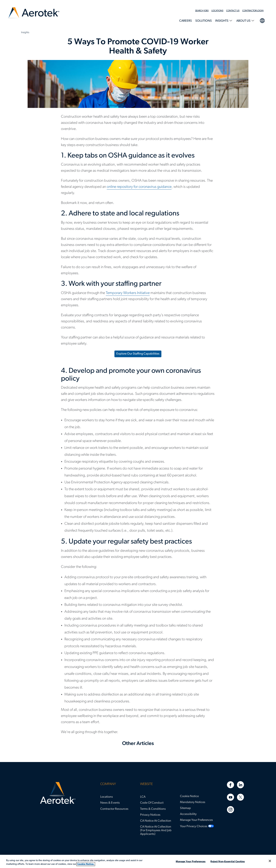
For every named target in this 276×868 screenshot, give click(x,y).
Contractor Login (253, 11)
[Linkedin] (240, 785)
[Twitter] (240, 797)
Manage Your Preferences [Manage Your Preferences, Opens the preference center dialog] (191, 862)
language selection (262, 20)
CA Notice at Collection (156, 821)
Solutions (204, 21)
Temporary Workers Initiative (128, 293)
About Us (244, 21)
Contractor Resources (114, 809)
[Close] (270, 861)
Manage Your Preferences (196, 820)
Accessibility (188, 814)
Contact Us (233, 11)
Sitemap (185, 808)
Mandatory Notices (193, 802)
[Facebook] (230, 785)
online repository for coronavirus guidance (139, 187)
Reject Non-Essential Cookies (228, 862)
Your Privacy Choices (194, 826)
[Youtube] (230, 797)
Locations (217, 11)
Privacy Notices (150, 815)
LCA (143, 797)
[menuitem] (203, 11)
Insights (222, 21)
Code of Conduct (152, 803)
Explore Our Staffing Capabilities (138, 354)
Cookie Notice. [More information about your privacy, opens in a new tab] (86, 864)
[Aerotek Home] (58, 793)
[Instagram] (230, 810)
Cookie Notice (189, 796)
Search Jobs (202, 11)
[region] (138, 861)
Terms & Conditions (153, 809)
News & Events (110, 803)
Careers (186, 21)
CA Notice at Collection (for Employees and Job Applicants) (156, 830)
